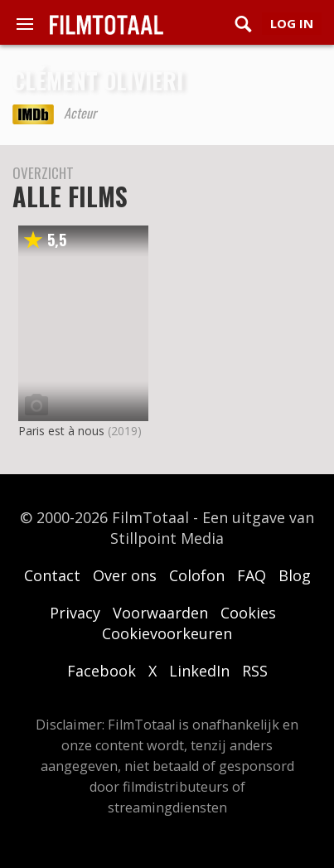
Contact (52, 575)
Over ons (125, 575)
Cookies (248, 613)
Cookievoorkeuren (167, 633)
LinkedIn (199, 671)
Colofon (197, 575)
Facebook (102, 671)
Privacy (75, 613)
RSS (255, 671)
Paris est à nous (61, 431)
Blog (295, 575)
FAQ (252, 575)
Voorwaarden (160, 613)
